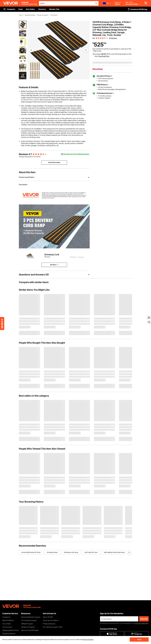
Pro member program (29, 620)
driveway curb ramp (71, 552)
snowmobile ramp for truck (31, 552)
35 (35, 157)
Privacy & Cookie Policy (141, 623)
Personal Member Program (31, 617)
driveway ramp (52, 552)
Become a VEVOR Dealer (30, 630)
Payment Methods (9, 634)
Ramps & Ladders (43, 15)
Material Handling (30, 15)
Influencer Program (28, 627)
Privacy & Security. (88, 639)
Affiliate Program (27, 624)
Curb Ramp (54, 15)
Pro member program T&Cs (53, 627)
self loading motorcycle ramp (114, 552)
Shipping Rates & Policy (11, 630)
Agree (139, 639)
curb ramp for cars (91, 552)
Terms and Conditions (51, 620)
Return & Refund (8, 620)
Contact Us (6, 617)
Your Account (7, 627)
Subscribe (144, 619)
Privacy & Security (49, 624)
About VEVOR (48, 617)
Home (21, 15)
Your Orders (7, 624)
